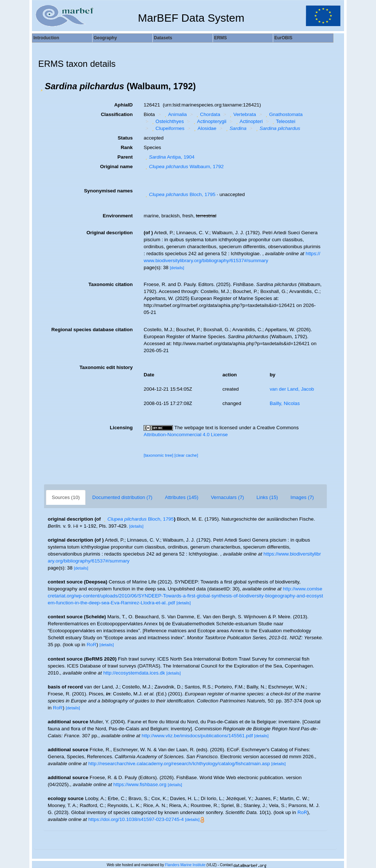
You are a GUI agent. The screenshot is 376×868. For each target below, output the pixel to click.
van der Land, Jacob (292, 389)
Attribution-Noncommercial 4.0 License (186, 435)
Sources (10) (66, 497)
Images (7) (302, 497)
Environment (118, 216)
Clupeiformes (167, 128)
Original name (116, 167)
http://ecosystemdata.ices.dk (134, 673)
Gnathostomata (283, 114)
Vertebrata (242, 114)
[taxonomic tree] (158, 455)
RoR (92, 645)
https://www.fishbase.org (140, 784)
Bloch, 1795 (179, 194)
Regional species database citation (92, 330)
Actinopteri (248, 121)
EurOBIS (283, 38)
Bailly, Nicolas (285, 403)
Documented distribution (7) (122, 497)
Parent (125, 157)
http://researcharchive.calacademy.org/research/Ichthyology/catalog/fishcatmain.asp (179, 764)
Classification (117, 114)
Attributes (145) (182, 497)
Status (125, 138)
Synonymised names (109, 191)
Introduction (46, 38)
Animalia (175, 114)
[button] (41, 86)
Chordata (207, 114)
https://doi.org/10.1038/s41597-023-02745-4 (136, 819)
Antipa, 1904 (169, 157)
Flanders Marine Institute (185, 865)
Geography (105, 38)
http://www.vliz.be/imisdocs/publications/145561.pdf (197, 736)
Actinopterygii (209, 121)
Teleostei (283, 121)
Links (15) (267, 497)
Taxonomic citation (111, 284)
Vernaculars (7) (227, 497)
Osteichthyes (167, 121)
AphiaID (123, 105)
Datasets (163, 38)
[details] (177, 268)
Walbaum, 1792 (184, 167)
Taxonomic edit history (106, 367)
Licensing (121, 428)
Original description (109, 233)
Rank (127, 147)
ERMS (220, 38)
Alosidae (205, 128)
